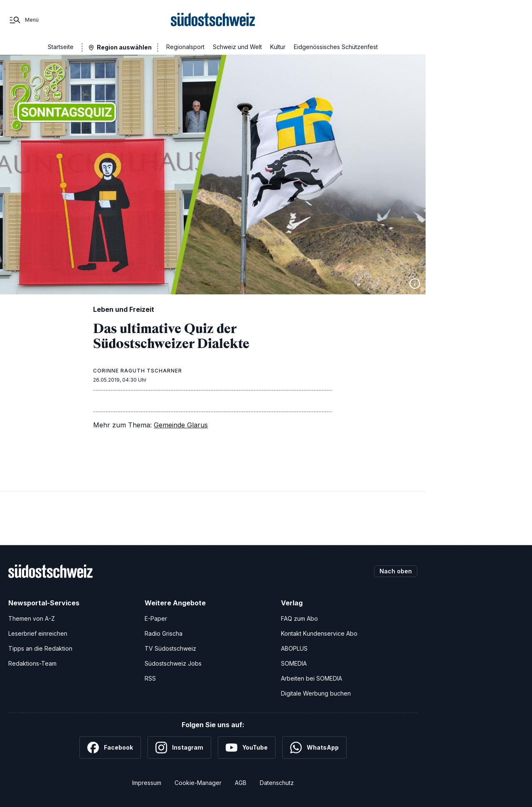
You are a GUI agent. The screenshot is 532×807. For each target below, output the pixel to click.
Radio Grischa (164, 633)
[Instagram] (179, 748)
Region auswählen (124, 47)
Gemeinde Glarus (181, 425)
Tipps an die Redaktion (40, 648)
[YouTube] (247, 748)
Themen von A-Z (32, 618)
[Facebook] (110, 748)
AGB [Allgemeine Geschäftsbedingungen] (241, 783)
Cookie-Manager (198, 783)
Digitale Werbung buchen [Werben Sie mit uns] (316, 693)
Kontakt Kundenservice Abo (319, 633)
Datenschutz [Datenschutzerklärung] (277, 783)
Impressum (147, 783)
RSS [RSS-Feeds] (150, 678)
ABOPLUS (294, 648)
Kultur (278, 47)
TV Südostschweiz (170, 648)
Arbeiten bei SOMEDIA (312, 678)
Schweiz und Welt (237, 47)
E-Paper (156, 618)
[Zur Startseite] (213, 20)
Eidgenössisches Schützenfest (336, 47)
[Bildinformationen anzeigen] (415, 284)
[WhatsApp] (314, 748)
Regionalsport (185, 47)
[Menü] (23, 20)
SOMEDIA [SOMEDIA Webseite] (294, 663)
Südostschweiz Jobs (173, 663)
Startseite (61, 47)
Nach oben (396, 571)
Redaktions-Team (32, 663)
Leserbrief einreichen (38, 633)
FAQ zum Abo (299, 618)
